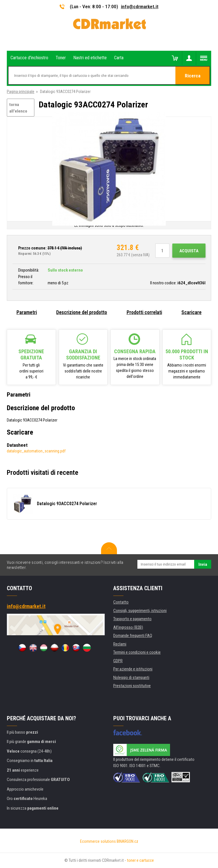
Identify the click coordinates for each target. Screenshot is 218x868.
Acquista (189, 251)
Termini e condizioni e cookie (137, 652)
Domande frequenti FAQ (133, 636)
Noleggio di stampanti (131, 678)
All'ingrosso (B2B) (128, 627)
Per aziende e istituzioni (133, 669)
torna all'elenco (18, 108)
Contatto (121, 602)
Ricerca (193, 76)
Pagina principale (21, 92)
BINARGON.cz (127, 841)
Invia (203, 564)
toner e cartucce (140, 860)
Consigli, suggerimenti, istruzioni (140, 611)
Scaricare (191, 312)
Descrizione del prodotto (82, 312)
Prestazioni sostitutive (132, 686)
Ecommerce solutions (98, 841)
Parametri (27, 312)
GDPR (118, 661)
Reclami (120, 644)
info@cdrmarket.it (140, 7)
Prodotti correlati (144, 312)
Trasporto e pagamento (132, 619)
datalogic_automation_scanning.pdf (36, 451)
